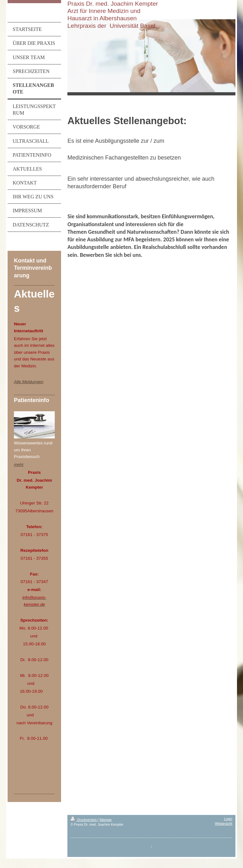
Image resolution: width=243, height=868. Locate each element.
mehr (19, 464)
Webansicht (224, 823)
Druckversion (84, 820)
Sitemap (106, 820)
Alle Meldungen (29, 382)
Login (228, 819)
